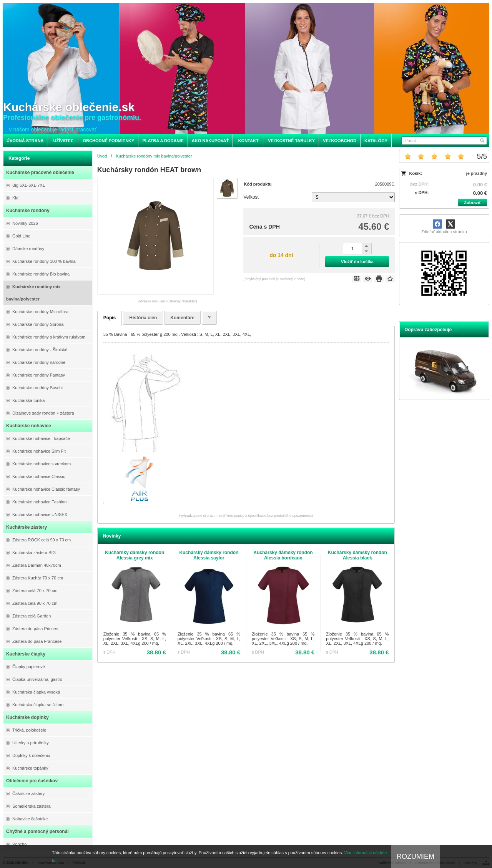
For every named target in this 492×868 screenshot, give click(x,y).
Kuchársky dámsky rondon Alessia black (357, 555)
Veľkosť (251, 197)
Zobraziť (472, 202)
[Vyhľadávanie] (444, 141)
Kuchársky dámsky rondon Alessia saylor (209, 555)
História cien (143, 318)
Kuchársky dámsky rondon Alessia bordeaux (283, 555)
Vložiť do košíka (357, 262)
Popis (110, 318)
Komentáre (182, 318)
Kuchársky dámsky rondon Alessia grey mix (135, 555)
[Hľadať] (482, 141)
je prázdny (477, 173)
